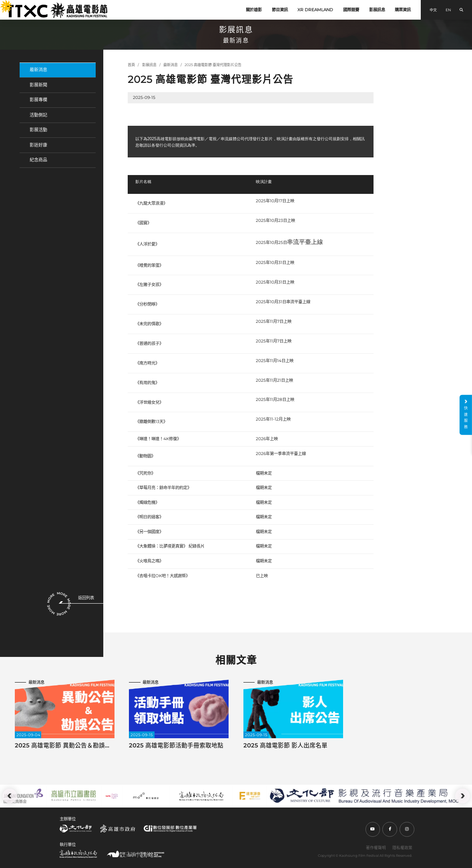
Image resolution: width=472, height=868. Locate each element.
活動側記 (38, 115)
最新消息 (38, 70)
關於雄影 (254, 10)
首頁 (131, 65)
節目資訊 (280, 10)
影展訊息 (377, 10)
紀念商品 (38, 160)
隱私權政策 (402, 848)
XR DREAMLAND (315, 10)
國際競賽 (351, 10)
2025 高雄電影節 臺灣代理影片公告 (213, 65)
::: (3, 4)
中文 (433, 10)
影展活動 (38, 130)
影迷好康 (38, 145)
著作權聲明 (376, 848)
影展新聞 (38, 85)
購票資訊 (403, 10)
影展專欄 (38, 100)
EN (448, 10)
